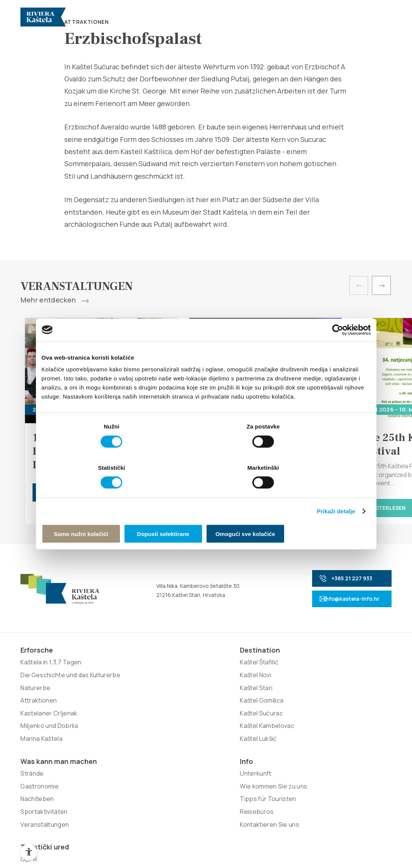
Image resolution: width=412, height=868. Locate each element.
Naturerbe (35, 709)
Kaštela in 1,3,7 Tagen (51, 671)
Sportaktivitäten (192, 718)
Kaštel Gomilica (116, 709)
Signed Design (272, 795)
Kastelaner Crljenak (49, 734)
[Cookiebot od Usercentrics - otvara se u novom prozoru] (338, 351)
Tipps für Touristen (271, 696)
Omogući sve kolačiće (317, 513)
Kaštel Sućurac (116, 722)
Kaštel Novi (110, 683)
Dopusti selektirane (206, 513)
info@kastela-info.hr (338, 601)
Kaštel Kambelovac (122, 734)
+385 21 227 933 (335, 580)
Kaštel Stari (111, 696)
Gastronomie (188, 693)
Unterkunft (259, 671)
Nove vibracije (196, 795)
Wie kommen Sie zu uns (277, 683)
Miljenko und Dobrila (49, 747)
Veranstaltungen (193, 731)
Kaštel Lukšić (113, 747)
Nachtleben (185, 706)
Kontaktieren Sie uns (273, 722)
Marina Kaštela (41, 760)
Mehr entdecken (54, 300)
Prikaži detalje (336, 490)
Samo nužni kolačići (95, 513)
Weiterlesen (383, 508)
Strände (180, 680)
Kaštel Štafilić (114, 671)
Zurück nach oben (354, 845)
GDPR (326, 671)
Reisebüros (260, 709)
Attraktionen (39, 722)
